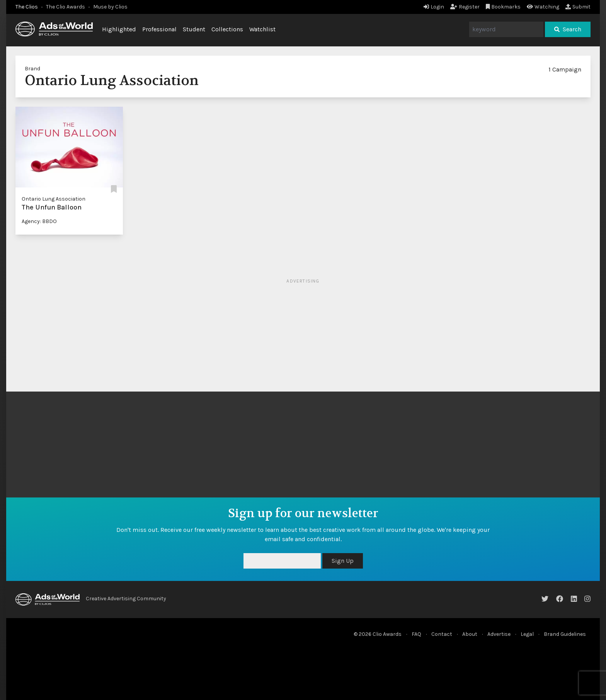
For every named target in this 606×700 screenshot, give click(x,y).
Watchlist (262, 29)
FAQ (416, 634)
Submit (578, 7)
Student (194, 29)
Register (465, 7)
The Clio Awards (66, 7)
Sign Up (343, 561)
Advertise (499, 634)
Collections (227, 29)
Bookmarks (503, 7)
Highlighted (119, 29)
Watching (543, 7)
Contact (442, 634)
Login (434, 7)
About (470, 634)
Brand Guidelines (565, 634)
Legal (527, 634)
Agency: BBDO (39, 221)
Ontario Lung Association (54, 199)
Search (568, 29)
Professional (159, 29)
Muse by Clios (110, 7)
